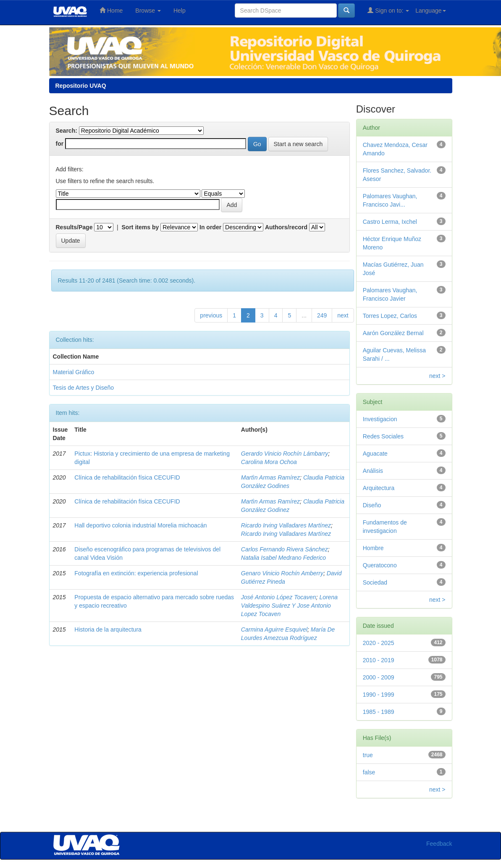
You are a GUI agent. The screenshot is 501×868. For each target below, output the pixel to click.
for (60, 144)
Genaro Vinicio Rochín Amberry (282, 573)
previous (211, 315)
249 (322, 315)
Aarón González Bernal (393, 333)
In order (210, 227)
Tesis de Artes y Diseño (84, 388)
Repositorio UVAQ (81, 86)
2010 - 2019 (379, 660)
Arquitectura (379, 488)
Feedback (439, 844)
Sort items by (140, 227)
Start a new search (298, 144)
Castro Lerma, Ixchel (390, 222)
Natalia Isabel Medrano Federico (283, 558)
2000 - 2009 (379, 677)
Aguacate (375, 454)
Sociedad (375, 582)
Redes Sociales (383, 436)
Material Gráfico (74, 372)
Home (111, 10)
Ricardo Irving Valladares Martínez (286, 525)
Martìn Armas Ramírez (270, 477)
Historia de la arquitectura (108, 629)
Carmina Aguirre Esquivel (274, 629)
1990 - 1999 (379, 695)
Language (430, 10)
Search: (67, 131)
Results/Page (74, 227)
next (343, 315)
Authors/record (286, 227)
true (368, 755)
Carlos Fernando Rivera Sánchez (285, 549)
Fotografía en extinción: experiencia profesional (136, 573)
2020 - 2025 (379, 643)
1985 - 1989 (379, 712)
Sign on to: (388, 10)
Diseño (372, 505)
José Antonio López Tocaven (279, 597)
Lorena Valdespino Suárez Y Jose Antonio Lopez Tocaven (289, 606)
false (369, 772)
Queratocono (380, 565)
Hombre (373, 548)
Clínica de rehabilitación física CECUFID (127, 477)
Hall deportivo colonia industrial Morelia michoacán (140, 525)
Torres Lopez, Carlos (390, 316)
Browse (148, 10)
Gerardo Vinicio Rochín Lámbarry (285, 454)
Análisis (373, 471)
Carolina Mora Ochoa (269, 462)
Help (180, 10)
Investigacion (380, 419)
